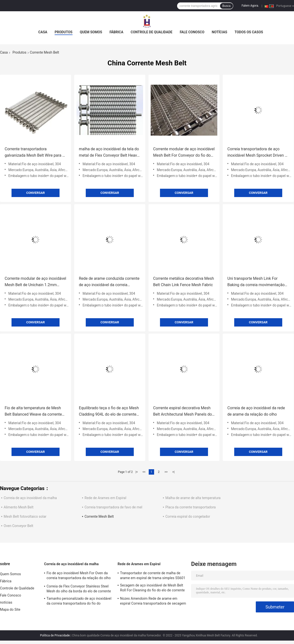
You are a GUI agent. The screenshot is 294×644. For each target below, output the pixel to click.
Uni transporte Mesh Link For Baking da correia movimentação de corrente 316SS (256, 282)
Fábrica (116, 32)
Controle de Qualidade (151, 32)
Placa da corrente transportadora (190, 507)
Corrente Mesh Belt (99, 516)
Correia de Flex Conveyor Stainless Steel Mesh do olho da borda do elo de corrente (79, 589)
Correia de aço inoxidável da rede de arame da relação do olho (256, 411)
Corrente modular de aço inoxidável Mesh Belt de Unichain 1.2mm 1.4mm (35, 282)
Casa (43, 32)
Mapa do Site (10, 609)
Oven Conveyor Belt (18, 526)
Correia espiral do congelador (188, 516)
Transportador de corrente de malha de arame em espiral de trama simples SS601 (153, 575)
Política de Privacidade (55, 635)
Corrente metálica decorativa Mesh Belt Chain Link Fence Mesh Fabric (184, 282)
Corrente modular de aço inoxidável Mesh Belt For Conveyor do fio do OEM (184, 153)
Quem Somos (91, 32)
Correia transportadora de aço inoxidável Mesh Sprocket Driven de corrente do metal (258, 153)
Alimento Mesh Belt (18, 507)
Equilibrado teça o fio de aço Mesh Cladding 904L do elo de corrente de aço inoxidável (109, 412)
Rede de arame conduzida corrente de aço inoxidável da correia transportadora (109, 282)
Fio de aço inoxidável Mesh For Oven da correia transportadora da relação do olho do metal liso (79, 576)
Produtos (64, 32)
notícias (219, 32)
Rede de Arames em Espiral (105, 498)
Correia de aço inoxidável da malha (30, 498)
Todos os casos (249, 32)
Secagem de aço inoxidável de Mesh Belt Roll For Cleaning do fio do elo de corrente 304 (152, 588)
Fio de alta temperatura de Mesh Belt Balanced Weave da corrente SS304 (33, 412)
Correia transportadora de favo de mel (113, 507)
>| (173, 472)
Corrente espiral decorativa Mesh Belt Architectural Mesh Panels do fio (183, 412)
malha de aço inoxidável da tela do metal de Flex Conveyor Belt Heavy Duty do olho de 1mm (109, 153)
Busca (227, 6)
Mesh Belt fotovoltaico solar (25, 516)
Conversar (36, 193)
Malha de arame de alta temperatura (193, 498)
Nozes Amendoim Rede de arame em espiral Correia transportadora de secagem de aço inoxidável (153, 602)
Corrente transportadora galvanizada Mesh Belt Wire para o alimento (35, 153)
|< (137, 472)
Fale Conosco (192, 32)
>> (166, 472)
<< (144, 472)
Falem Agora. (250, 6)
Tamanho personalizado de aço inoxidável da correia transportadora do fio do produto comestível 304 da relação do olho (80, 602)
